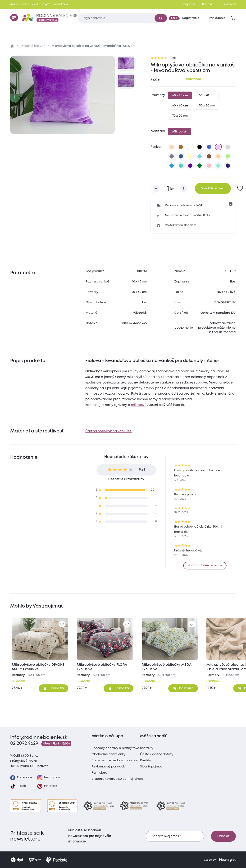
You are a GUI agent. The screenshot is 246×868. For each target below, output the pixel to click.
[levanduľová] (219, 147)
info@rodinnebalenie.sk (39, 738)
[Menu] (14, 18)
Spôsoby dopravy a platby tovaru (117, 748)
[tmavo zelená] (200, 166)
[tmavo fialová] (190, 166)
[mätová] (219, 166)
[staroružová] (209, 166)
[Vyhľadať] (161, 18)
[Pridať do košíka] (53, 688)
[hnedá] (181, 147)
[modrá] (209, 147)
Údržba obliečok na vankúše (108, 431)
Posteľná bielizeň (33, 46)
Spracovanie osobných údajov (115, 760)
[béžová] (172, 147)
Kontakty (147, 748)
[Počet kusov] (170, 188)
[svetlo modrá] (200, 156)
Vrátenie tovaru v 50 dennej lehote (117, 779)
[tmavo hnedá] (209, 156)
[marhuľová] (219, 156)
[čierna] (200, 147)
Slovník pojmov (151, 767)
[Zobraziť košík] (233, 18)
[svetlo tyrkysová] (181, 166)
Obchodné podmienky (109, 754)
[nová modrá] (172, 166)
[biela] (190, 147)
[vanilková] (190, 156)
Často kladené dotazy (157, 754)
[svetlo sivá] (228, 147)
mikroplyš (139, 405)
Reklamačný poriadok (108, 767)
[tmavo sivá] (172, 156)
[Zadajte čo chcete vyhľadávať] (123, 18)
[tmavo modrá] (181, 156)
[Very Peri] (228, 166)
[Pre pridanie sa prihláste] (240, 188)
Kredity (145, 760)
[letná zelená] (228, 156)
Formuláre (99, 773)
